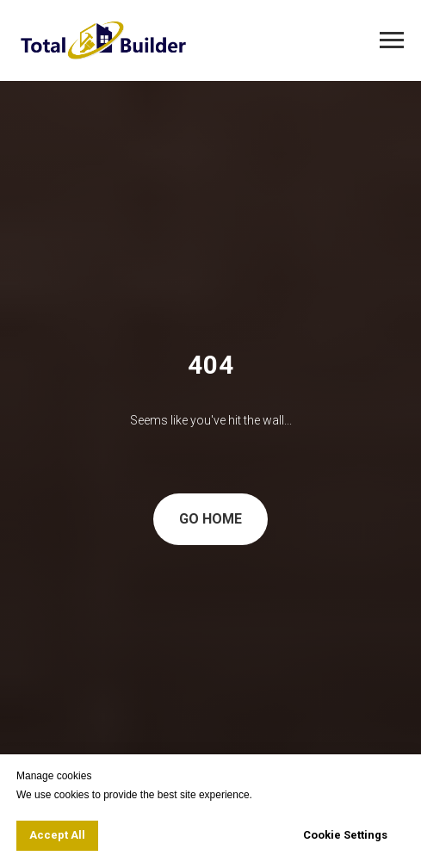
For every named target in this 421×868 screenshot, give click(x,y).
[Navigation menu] (392, 40)
